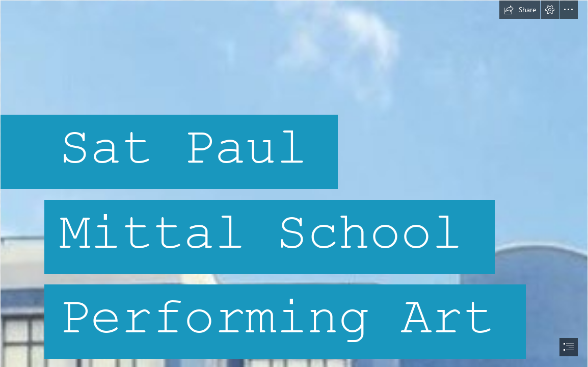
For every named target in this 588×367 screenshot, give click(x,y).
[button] (520, 10)
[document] (294, 183)
